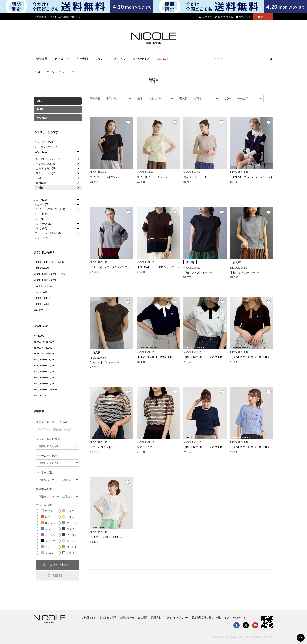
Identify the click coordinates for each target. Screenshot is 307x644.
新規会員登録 (224, 17)
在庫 (140, 98)
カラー (228, 98)
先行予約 (82, 59)
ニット (63, 72)
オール (50, 72)
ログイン (206, 17)
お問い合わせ (127, 617)
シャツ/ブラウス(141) (47, 147)
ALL (40, 101)
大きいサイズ (141, 59)
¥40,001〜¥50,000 (44, 384)
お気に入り (244, 17)
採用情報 (156, 617)
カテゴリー (62, 59)
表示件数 (95, 98)
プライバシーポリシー (176, 617)
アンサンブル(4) (45, 164)
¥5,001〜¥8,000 (43, 348)
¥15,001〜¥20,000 (44, 366)
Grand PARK (41, 292)
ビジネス (119, 59)
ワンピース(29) (43, 224)
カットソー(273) (44, 142)
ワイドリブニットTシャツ (105, 177)
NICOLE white (42, 304)
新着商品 (42, 59)
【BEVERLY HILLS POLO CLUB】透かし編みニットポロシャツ (174, 357)
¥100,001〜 (40, 396)
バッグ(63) (41, 228)
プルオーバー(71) (46, 173)
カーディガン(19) (46, 168)
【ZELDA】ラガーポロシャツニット (252, 177)
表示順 (183, 98)
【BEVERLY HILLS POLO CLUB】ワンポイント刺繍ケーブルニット (224, 447)
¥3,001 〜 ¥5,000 (44, 342)
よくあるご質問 (108, 617)
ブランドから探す (44, 252)
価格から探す (41, 326)
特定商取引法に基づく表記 (206, 617)
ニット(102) (41, 152)
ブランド (101, 59)
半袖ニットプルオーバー (198, 272)
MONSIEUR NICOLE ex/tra (50, 274)
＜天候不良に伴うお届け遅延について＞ (57, 17)
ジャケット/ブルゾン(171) (50, 209)
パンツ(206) (41, 200)
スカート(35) (42, 204)
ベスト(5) (41, 178)
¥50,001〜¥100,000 (45, 390)
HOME (38, 72)
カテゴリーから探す (46, 132)
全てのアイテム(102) (48, 159)
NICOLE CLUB (42, 298)
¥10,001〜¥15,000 (44, 360)
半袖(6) (40, 188)
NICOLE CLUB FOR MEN (49, 262)
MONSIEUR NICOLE (46, 280)
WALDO (38, 310)
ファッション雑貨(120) (48, 233)
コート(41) (41, 214)
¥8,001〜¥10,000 (44, 354)
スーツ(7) (40, 219)
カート (263, 17)
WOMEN (42, 118)
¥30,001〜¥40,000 (44, 378)
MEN (40, 109)
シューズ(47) (42, 238)
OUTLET (162, 59)
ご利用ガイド (89, 617)
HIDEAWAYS (41, 268)
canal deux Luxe (43, 286)
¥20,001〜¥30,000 (44, 372)
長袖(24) (41, 183)
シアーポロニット (100, 447)
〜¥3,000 (39, 336)
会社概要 (143, 617)
